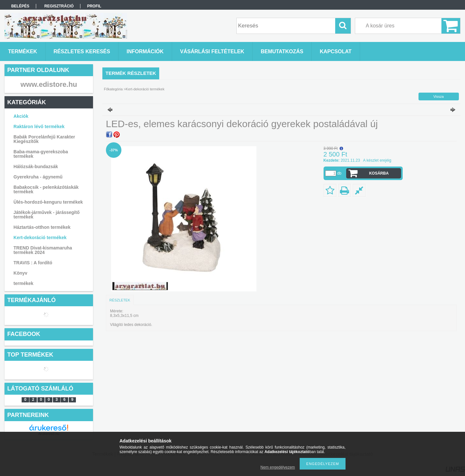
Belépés (20, 6)
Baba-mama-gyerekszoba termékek (41, 154)
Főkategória (113, 89)
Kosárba (379, 173)
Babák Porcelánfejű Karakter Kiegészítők (44, 139)
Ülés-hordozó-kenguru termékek (48, 202)
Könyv (21, 273)
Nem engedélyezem (278, 467)
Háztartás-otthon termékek (42, 227)
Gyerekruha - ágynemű (38, 177)
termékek (24, 283)
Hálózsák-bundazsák (36, 167)
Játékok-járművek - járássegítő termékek (47, 215)
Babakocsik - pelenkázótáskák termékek (46, 189)
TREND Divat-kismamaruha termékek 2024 (43, 250)
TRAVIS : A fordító (33, 263)
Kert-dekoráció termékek (40, 238)
